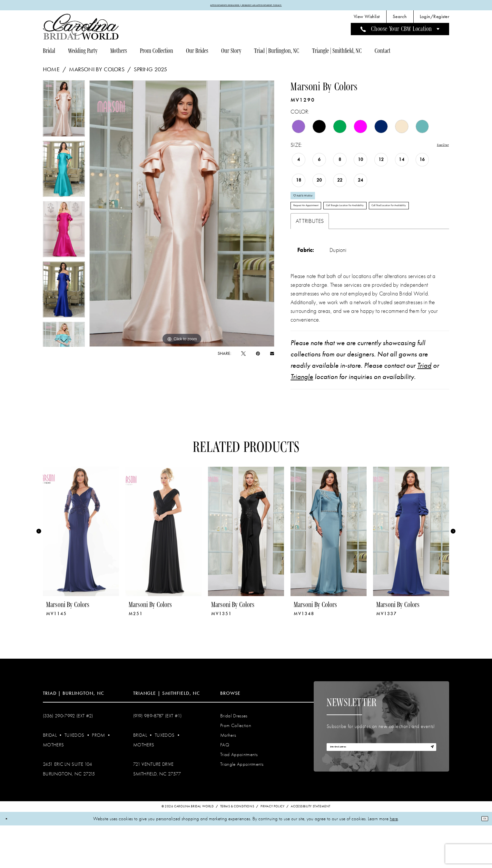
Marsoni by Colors (97, 72)
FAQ (225, 787)
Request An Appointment (320, 225)
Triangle (302, 419)
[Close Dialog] (9, 861)
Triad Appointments (239, 796)
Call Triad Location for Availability (329, 244)
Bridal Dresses (234, 758)
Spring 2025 (150, 72)
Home (51, 72)
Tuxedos (74, 777)
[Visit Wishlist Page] (367, 20)
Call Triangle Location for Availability (396, 225)
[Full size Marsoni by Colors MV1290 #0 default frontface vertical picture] (182, 216)
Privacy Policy (272, 849)
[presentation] (81, 573)
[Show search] (400, 20)
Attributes (310, 263)
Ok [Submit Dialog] (482, 861)
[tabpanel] (64, 113)
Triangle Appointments (242, 806)
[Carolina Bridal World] (81, 30)
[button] (434, 20)
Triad (424, 407)
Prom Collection (236, 767)
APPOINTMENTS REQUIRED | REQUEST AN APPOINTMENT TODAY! (246, 6)
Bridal (50, 777)
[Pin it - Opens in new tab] (258, 356)
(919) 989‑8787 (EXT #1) (157, 758)
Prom (98, 777)
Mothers (53, 787)
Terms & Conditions (237, 849)
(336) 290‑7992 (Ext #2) (68, 758)
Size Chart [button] (437, 148)
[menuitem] (367, 20)
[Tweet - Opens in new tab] (243, 356)
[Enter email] (381, 793)
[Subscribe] (429, 793)
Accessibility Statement (311, 849)
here (394, 861)
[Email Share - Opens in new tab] (272, 356)
